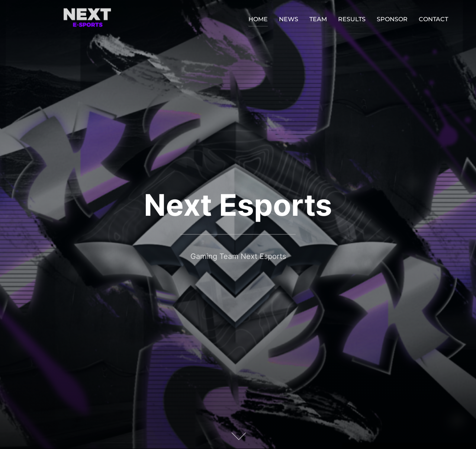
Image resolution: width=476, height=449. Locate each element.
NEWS (289, 19)
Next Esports (238, 205)
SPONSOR (392, 19)
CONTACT (433, 19)
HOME (258, 19)
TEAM (318, 19)
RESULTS (352, 19)
